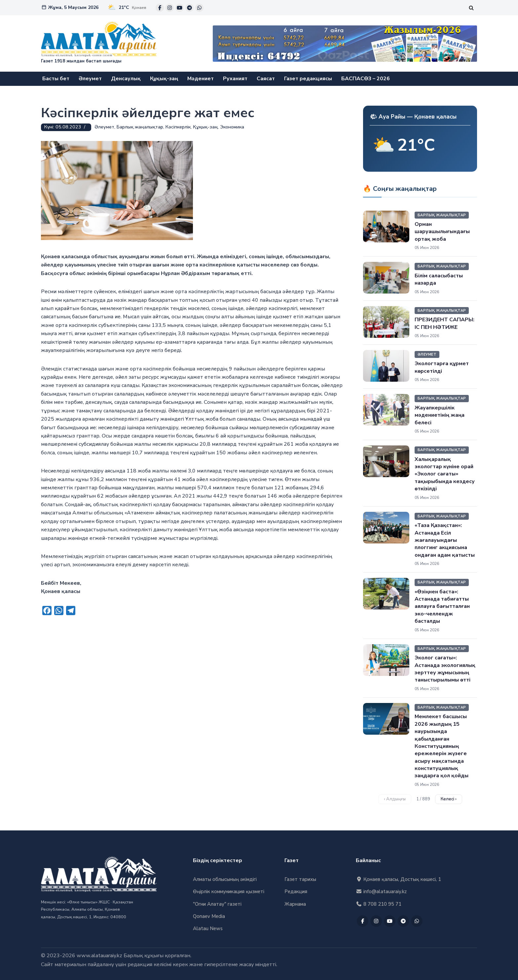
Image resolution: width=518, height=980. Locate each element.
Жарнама (295, 904)
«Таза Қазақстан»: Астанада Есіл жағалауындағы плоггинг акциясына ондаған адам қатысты (445, 540)
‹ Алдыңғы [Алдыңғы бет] (395, 799)
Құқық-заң (164, 79)
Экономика (232, 127)
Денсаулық (126, 79)
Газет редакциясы (308, 79)
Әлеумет (90, 79)
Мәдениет (201, 79)
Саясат (266, 79)
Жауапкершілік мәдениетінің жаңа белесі (440, 415)
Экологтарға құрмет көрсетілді (442, 367)
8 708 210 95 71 (379, 904)
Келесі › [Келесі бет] (449, 799)
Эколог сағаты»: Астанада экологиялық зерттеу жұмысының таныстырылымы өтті (445, 669)
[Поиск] (471, 8)
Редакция (296, 892)
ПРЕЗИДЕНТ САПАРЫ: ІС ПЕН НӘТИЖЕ (444, 323)
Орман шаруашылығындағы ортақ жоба (442, 232)
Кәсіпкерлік (178, 127)
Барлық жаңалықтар (140, 127)
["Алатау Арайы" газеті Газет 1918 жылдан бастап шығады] (99, 43)
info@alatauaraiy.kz (381, 892)
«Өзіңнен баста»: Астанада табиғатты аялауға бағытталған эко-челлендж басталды (442, 607)
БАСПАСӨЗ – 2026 (366, 79)
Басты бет (56, 79)
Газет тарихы (300, 880)
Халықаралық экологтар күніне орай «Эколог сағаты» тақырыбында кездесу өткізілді (445, 474)
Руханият (236, 79)
